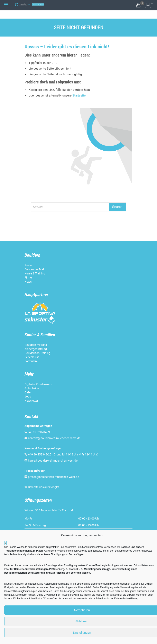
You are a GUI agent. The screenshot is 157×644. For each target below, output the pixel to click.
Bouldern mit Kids (36, 345)
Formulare (31, 361)
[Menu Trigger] (6, 4)
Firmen (29, 278)
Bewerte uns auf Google (43, 487)
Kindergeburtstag (36, 349)
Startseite (79, 95)
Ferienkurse (32, 357)
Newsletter (32, 401)
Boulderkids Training (37, 353)
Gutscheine (32, 388)
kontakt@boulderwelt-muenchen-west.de (54, 438)
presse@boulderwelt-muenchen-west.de (53, 477)
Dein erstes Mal (34, 269)
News (28, 282)
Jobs (28, 396)
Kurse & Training (35, 273)
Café (27, 392)
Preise (28, 265)
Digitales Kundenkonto (39, 384)
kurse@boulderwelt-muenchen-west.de (53, 461)
